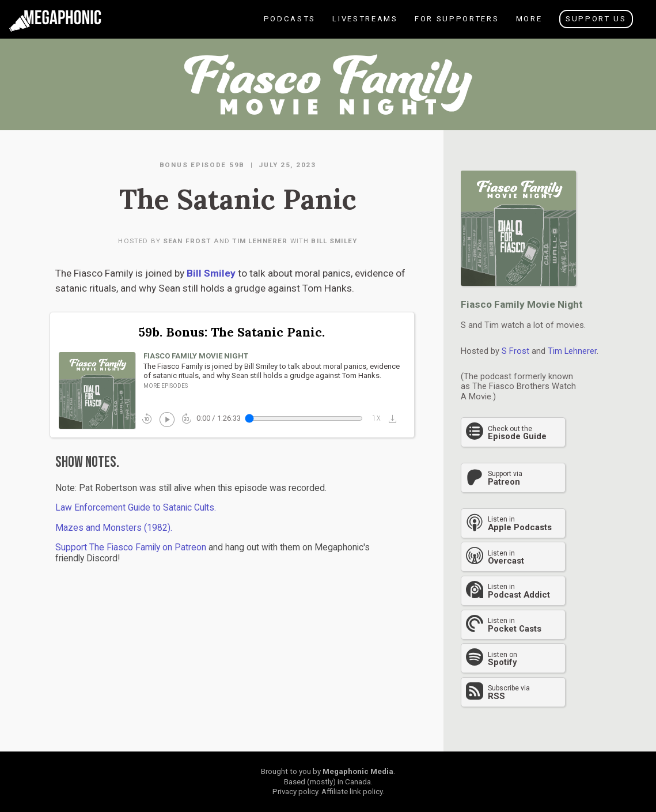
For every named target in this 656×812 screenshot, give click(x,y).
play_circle (166, 419)
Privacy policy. (296, 792)
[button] (395, 419)
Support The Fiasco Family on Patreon (131, 547)
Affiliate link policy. (353, 792)
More (528, 26)
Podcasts (289, 26)
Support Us (596, 19)
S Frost (515, 351)
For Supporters (456, 26)
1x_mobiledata (377, 418)
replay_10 (147, 418)
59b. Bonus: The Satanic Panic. (232, 332)
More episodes (166, 386)
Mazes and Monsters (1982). (114, 528)
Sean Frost (187, 241)
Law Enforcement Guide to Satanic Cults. (136, 508)
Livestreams (364, 26)
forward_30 (187, 418)
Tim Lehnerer (260, 241)
